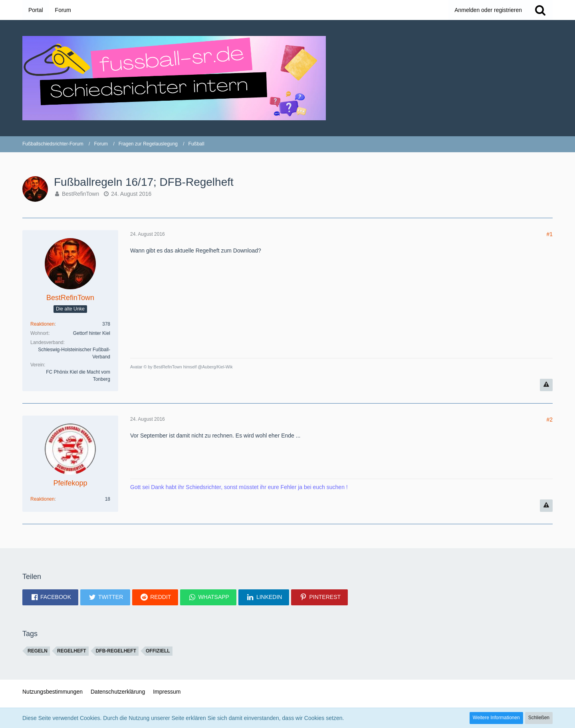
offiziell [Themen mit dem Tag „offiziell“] (158, 651)
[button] (50, 597)
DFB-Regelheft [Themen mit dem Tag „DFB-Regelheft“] (116, 651)
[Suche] (540, 10)
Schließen (539, 718)
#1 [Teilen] (549, 234)
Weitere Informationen (496, 718)
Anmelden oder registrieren (488, 10)
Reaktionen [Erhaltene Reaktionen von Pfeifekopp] (43, 499)
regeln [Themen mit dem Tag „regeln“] (38, 651)
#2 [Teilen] (549, 420)
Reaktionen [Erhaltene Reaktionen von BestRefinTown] (43, 324)
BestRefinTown (80, 194)
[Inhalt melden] (546, 385)
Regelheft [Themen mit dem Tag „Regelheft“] (72, 651)
